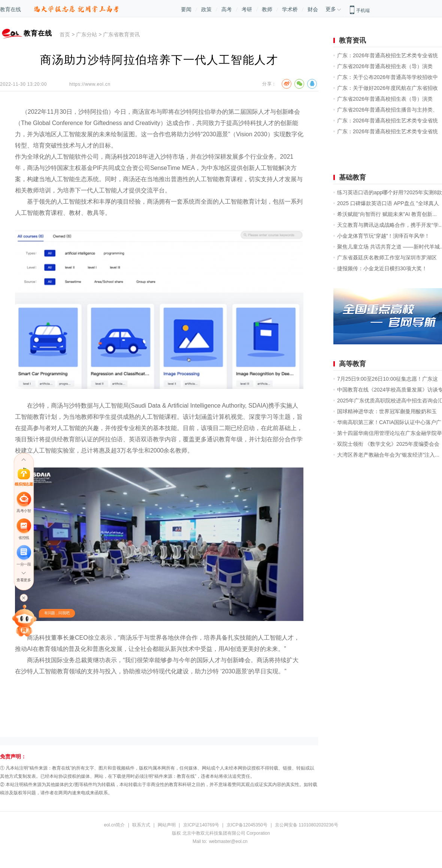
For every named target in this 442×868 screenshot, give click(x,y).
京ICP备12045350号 (247, 825)
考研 (247, 9)
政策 (206, 9)
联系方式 (141, 825)
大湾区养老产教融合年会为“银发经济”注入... (388, 455)
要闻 (186, 9)
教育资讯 (352, 40)
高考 (227, 9)
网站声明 (167, 825)
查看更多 (24, 580)
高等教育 (352, 364)
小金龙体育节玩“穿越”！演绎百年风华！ (383, 236)
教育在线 (10, 9)
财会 (313, 9)
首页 (65, 34)
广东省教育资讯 (121, 34)
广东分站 (87, 34)
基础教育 (352, 177)
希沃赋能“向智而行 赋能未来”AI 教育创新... (387, 214)
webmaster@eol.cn (228, 841)
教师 (267, 9)
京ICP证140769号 (201, 825)
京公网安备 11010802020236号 (307, 825)
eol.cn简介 (114, 825)
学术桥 (290, 9)
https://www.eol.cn (90, 84)
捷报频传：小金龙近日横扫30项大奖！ (382, 268)
